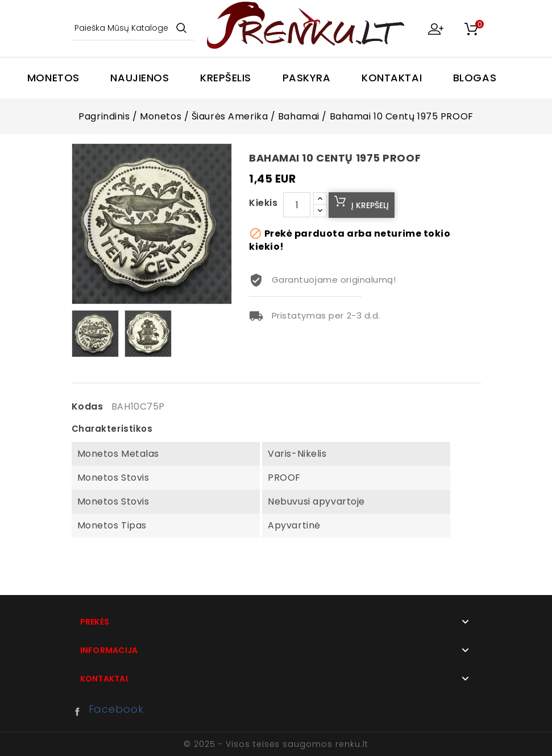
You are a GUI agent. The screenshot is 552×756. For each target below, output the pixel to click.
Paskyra (307, 78)
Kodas (88, 407)
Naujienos (140, 78)
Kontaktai (392, 78)
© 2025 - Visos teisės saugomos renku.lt (276, 744)
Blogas (475, 78)
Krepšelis (226, 78)
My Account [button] (435, 28)
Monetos (53, 78)
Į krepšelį (370, 205)
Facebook (80, 712)
